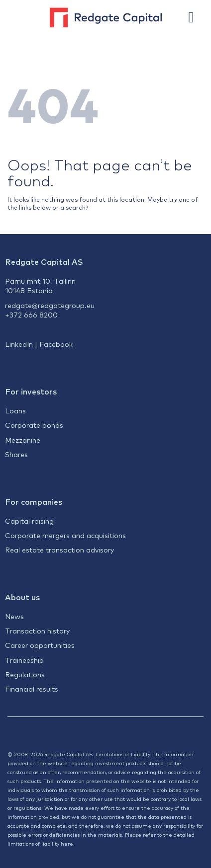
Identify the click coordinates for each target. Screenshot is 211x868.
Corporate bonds (34, 425)
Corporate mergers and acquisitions (65, 535)
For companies (34, 501)
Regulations (25, 674)
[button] (196, 17)
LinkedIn (19, 344)
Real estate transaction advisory (59, 550)
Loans (15, 410)
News (14, 616)
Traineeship (24, 660)
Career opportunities (40, 645)
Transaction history (37, 631)
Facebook (56, 344)
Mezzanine (23, 440)
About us (22, 597)
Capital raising (29, 521)
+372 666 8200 (31, 315)
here (67, 843)
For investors (31, 391)
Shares (16, 454)
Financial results (32, 689)
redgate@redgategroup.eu (50, 305)
